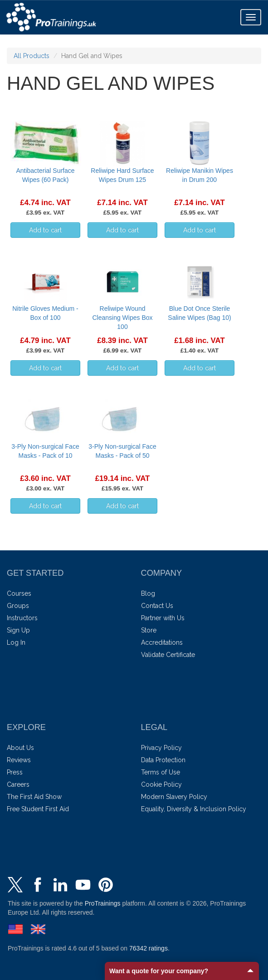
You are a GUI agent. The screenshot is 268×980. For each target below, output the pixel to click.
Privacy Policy (161, 748)
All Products (32, 56)
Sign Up (18, 630)
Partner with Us (163, 618)
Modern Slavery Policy (174, 797)
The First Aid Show (34, 797)
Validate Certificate (168, 655)
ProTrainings (103, 903)
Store (149, 630)
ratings (149, 948)
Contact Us (157, 606)
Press (15, 772)
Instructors (22, 618)
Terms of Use (161, 772)
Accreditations (162, 642)
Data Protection (163, 760)
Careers (18, 784)
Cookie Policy (161, 784)
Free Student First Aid (38, 809)
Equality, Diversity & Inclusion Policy (194, 809)
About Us (20, 748)
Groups (18, 606)
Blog (148, 593)
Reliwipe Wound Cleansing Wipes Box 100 (122, 318)
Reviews (19, 760)
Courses (19, 593)
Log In (16, 642)
